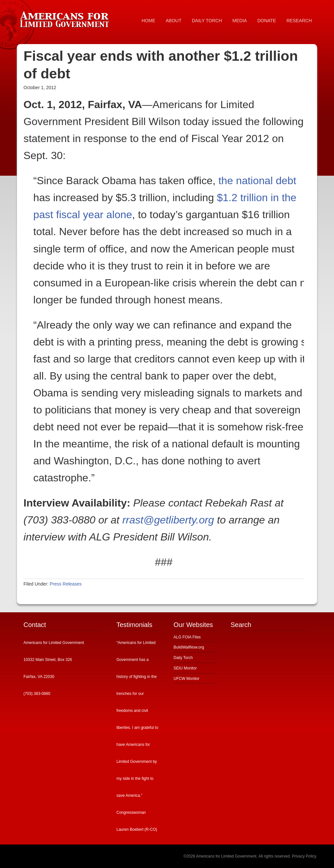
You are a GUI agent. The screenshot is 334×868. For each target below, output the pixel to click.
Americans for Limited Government (66, 18)
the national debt (258, 181)
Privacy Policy (304, 856)
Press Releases (66, 584)
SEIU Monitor (185, 668)
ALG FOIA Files (187, 637)
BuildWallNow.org (189, 647)
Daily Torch (183, 658)
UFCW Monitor (186, 679)
